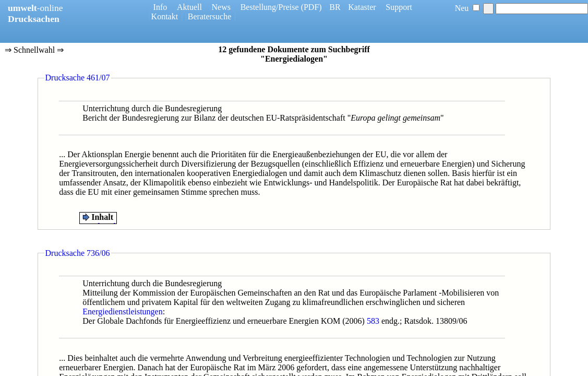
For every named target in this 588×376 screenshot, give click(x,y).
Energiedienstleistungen (122, 312)
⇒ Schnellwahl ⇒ (34, 51)
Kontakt (165, 16)
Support (399, 7)
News (221, 7)
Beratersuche (210, 16)
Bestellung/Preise (270, 7)
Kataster (362, 7)
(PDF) (311, 7)
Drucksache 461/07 (78, 78)
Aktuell (189, 7)
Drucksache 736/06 (78, 253)
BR (335, 7)
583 (373, 321)
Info (160, 7)
